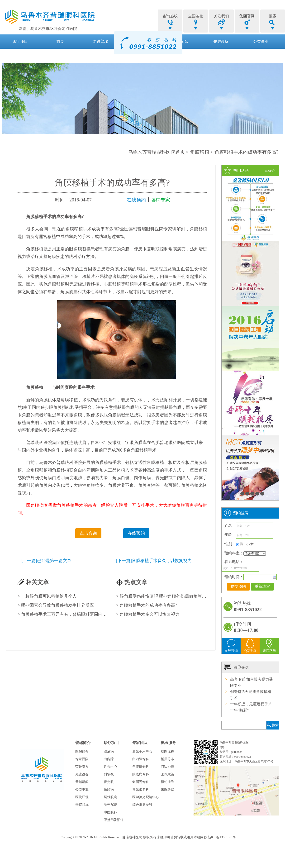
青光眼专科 (141, 789)
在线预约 (136, 200)
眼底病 (109, 751)
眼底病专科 (141, 774)
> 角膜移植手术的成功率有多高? (147, 605)
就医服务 (20, 56)
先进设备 (221, 41)
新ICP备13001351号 (222, 837)
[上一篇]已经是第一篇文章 (46, 561)
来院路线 (82, 805)
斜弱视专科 (141, 782)
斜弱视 (109, 774)
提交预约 (238, 586)
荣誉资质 (82, 767)
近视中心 (110, 767)
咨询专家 (161, 200)
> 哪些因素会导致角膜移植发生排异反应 (56, 605)
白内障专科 (141, 759)
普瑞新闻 (82, 782)
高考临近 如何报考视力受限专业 (252, 682)
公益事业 (261, 41)
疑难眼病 (110, 797)
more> (270, 170)
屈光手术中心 (142, 751)
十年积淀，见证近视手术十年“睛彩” (251, 707)
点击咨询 (88, 533)
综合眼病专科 (142, 805)
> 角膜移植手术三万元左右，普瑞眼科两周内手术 (63, 614)
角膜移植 (200, 152)
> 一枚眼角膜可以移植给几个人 (47, 596)
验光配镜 (110, 805)
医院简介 (82, 751)
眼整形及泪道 (114, 820)
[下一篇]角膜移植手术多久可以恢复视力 (154, 561)
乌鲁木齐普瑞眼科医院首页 (157, 152)
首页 (60, 41)
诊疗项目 (20, 41)
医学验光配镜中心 (146, 797)
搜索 (275, 725)
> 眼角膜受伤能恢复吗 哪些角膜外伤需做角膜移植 (162, 596)
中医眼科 (110, 812)
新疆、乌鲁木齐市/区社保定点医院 (48, 29)
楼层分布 (167, 759)
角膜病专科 (141, 767)
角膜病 (109, 789)
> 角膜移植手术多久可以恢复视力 (148, 614)
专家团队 (82, 759)
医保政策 (167, 774)
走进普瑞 (100, 41)
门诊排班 (167, 767)
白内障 (109, 759)
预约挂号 (167, 782)
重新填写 (262, 586)
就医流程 (167, 751)
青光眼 (109, 782)
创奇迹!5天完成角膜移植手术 (251, 695)
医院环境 (82, 797)
